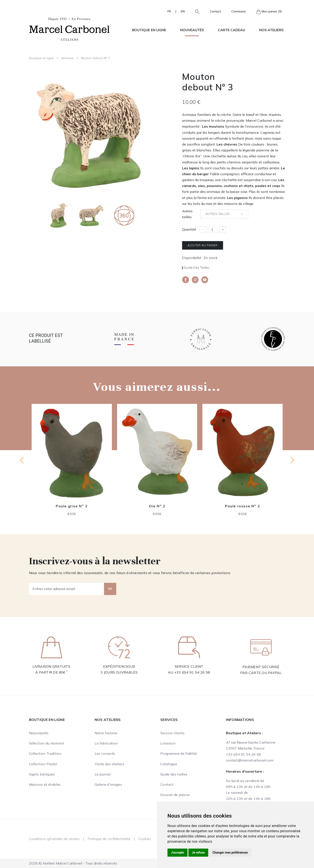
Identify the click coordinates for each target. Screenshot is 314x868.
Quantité (189, 229)
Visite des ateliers (109, 764)
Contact (215, 11)
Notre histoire (106, 733)
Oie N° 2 (157, 506)
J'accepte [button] (177, 853)
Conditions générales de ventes (54, 839)
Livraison (168, 743)
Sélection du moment (47, 743)
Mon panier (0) (269, 12)
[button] (196, 11)
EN (183, 11)
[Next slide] (292, 460)
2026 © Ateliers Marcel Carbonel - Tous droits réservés (73, 863)
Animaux (67, 58)
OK (110, 589)
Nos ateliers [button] (271, 30)
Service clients (172, 733)
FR (169, 11)
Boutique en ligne (41, 58)
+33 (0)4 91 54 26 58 (192, 672)
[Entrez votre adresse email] (67, 589)
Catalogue (169, 764)
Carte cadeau (231, 30)
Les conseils (105, 753)
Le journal (103, 774)
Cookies (145, 839)
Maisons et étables (45, 784)
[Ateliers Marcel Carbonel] (69, 29)
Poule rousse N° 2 (242, 506)
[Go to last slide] (22, 460)
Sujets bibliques (42, 774)
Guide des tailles (197, 268)
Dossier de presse (175, 795)
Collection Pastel (43, 764)
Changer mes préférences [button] (230, 853)
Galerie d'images (108, 784)
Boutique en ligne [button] (149, 30)
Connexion (239, 11)
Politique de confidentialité (109, 839)
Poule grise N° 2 (72, 506)
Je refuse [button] (198, 853)
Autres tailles (187, 214)
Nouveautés (192, 30)
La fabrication (106, 743)
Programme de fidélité (179, 753)
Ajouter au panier (203, 245)
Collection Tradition (45, 753)
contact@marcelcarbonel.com (250, 760)
